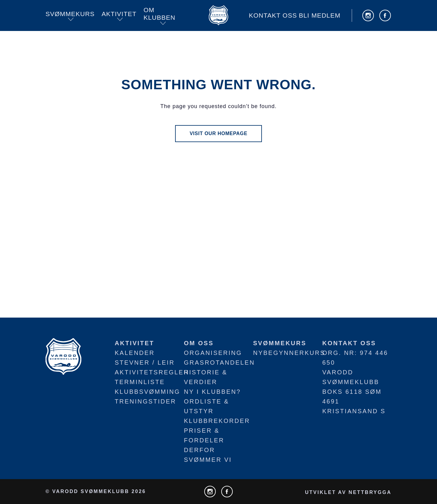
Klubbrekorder (217, 421)
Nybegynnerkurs (289, 353)
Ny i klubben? (212, 392)
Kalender (135, 353)
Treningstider (145, 401)
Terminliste (140, 382)
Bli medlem (320, 15)
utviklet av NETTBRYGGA (348, 492)
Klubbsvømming (147, 392)
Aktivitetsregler (152, 372)
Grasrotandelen (219, 363)
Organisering (213, 353)
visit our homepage (218, 133)
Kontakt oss (273, 15)
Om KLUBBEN (159, 14)
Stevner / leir (145, 363)
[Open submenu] (71, 19)
